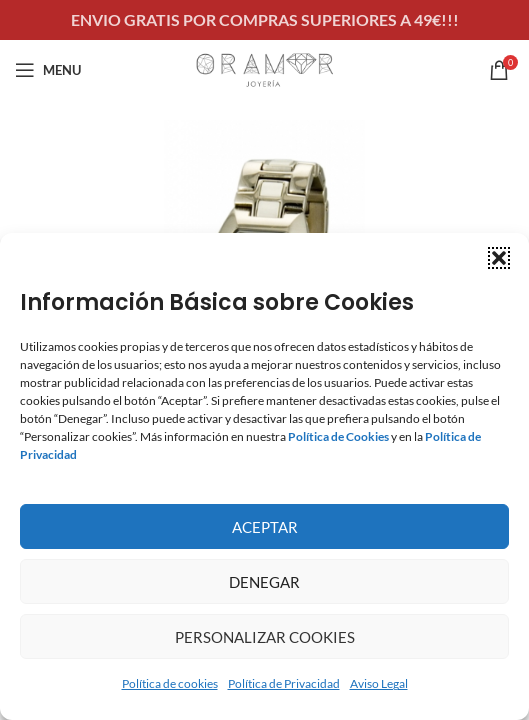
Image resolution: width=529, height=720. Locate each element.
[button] (499, 258)
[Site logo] (265, 67)
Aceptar (265, 527)
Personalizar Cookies (265, 637)
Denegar (264, 582)
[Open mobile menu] (48, 70)
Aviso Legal (379, 683)
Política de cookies (170, 683)
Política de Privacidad (284, 683)
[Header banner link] (264, 20)
